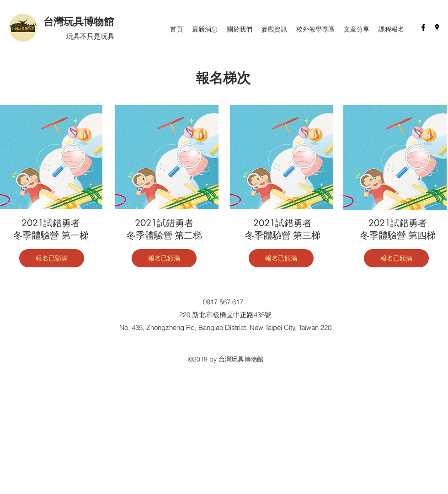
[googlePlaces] (437, 27)
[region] (167, 157)
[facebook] (423, 27)
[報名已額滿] (52, 258)
